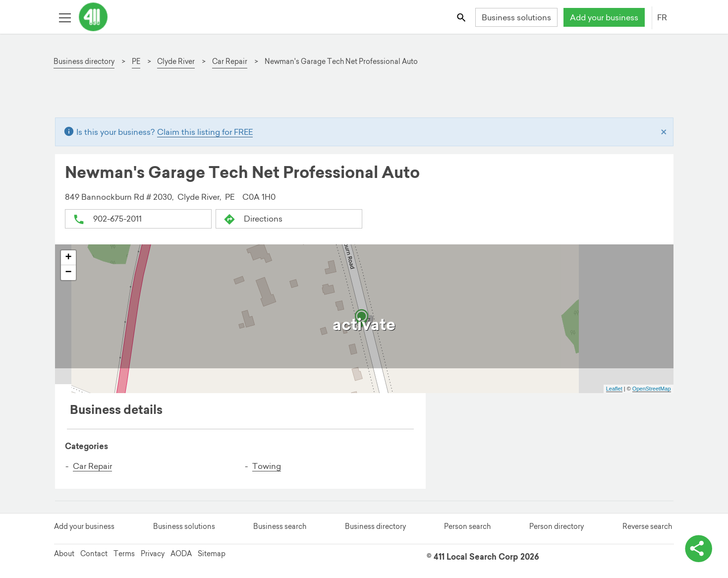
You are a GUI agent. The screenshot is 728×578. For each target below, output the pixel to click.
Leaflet (614, 389)
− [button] (68, 272)
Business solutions (516, 17)
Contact (94, 554)
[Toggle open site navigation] (65, 17)
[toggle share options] (698, 548)
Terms (124, 554)
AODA (181, 554)
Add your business (604, 17)
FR (662, 17)
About (64, 554)
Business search (280, 526)
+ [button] (68, 257)
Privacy (153, 554)
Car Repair (92, 465)
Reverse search (647, 526)
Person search (467, 526)
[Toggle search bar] (462, 17)
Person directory (557, 526)
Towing (267, 465)
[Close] (664, 132)
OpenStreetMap (652, 389)
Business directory (375, 526)
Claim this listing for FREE (205, 132)
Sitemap (212, 554)
